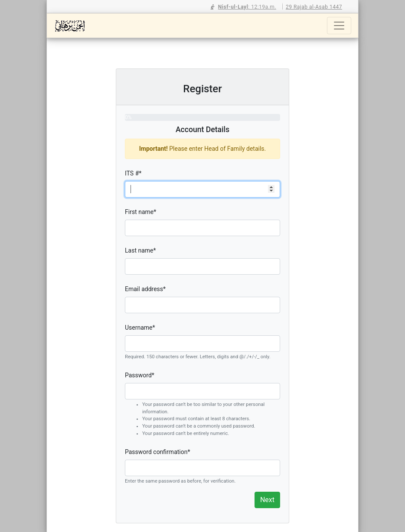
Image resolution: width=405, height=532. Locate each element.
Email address (145, 289)
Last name (140, 250)
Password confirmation (157, 452)
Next (267, 500)
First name (140, 212)
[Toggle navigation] (339, 26)
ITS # (133, 173)
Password (140, 375)
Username (140, 328)
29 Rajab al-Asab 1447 (314, 7)
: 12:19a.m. (243, 7)
